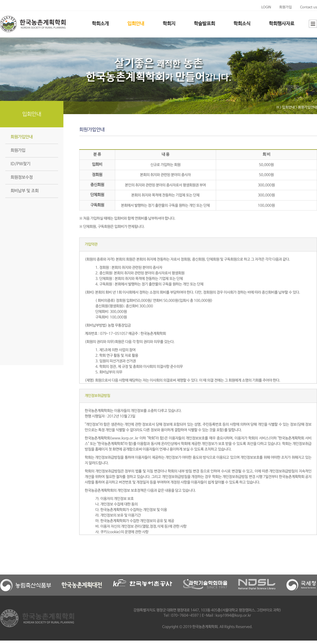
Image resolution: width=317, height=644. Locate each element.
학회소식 (242, 24)
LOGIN (266, 7)
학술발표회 (204, 24)
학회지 (169, 24)
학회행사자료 (282, 24)
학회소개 (100, 24)
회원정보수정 (22, 177)
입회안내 (136, 24)
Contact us (309, 7)
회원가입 (286, 7)
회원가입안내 (22, 137)
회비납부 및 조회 (25, 191)
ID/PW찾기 (20, 164)
